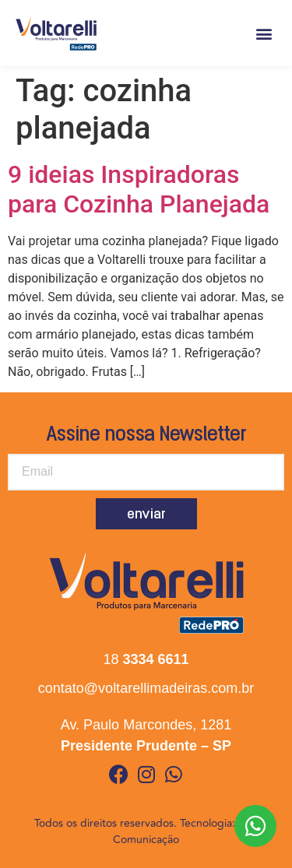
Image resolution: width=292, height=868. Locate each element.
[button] (264, 33)
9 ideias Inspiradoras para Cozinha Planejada (139, 189)
